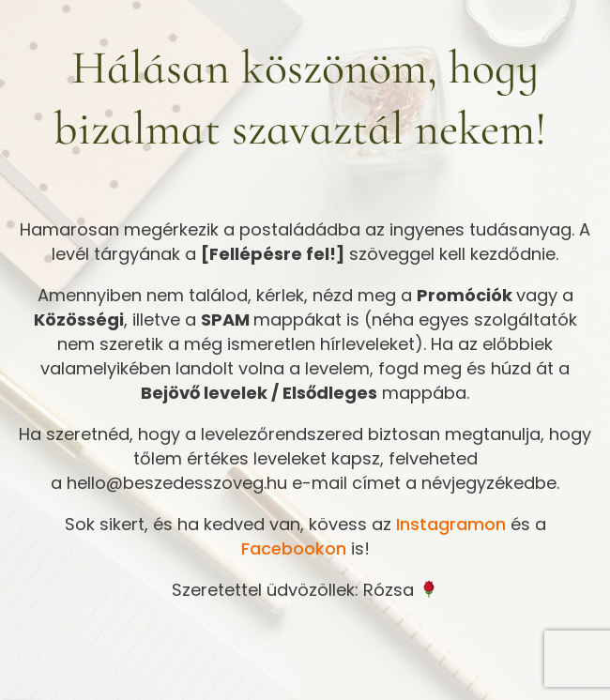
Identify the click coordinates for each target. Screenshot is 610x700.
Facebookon (294, 548)
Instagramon (451, 524)
